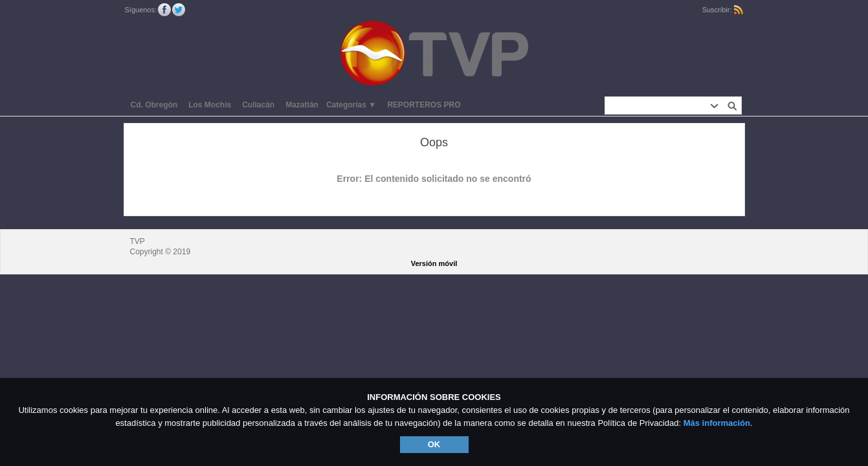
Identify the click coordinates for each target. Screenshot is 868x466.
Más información (717, 423)
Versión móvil (434, 263)
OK (434, 444)
